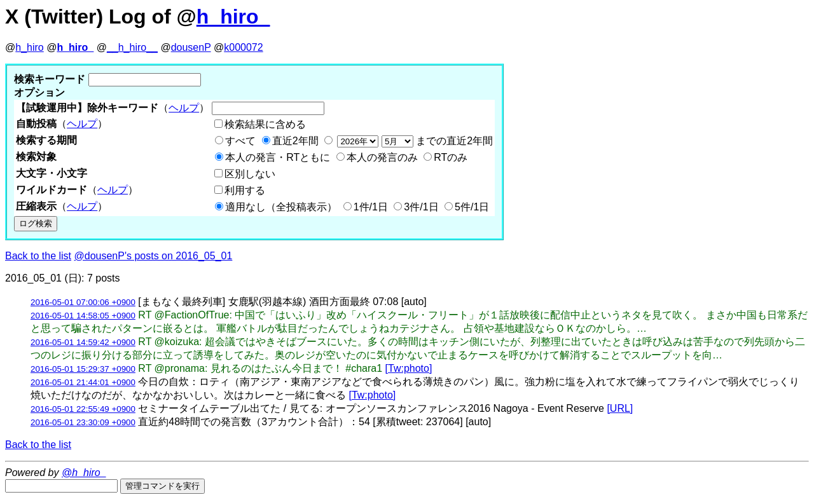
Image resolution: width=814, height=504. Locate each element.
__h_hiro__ (132, 47)
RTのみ (451, 157)
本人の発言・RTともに (278, 157)
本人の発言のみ (382, 157)
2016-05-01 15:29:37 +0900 (83, 369)
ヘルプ (184, 108)
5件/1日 (472, 207)
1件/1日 (371, 207)
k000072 (243, 47)
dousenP (191, 47)
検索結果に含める (265, 124)
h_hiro (29, 47)
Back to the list (38, 256)
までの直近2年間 (414, 141)
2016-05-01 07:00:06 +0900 (83, 302)
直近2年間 (295, 141)
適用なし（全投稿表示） (281, 207)
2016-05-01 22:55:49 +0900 (83, 409)
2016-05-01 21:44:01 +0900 (83, 382)
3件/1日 (421, 207)
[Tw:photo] (409, 368)
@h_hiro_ (84, 473)
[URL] (620, 408)
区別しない (250, 174)
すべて (240, 141)
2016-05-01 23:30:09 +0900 (83, 422)
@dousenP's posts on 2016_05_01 (154, 256)
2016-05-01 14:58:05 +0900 (83, 316)
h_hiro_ (233, 17)
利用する (245, 190)
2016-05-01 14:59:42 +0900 (83, 342)
